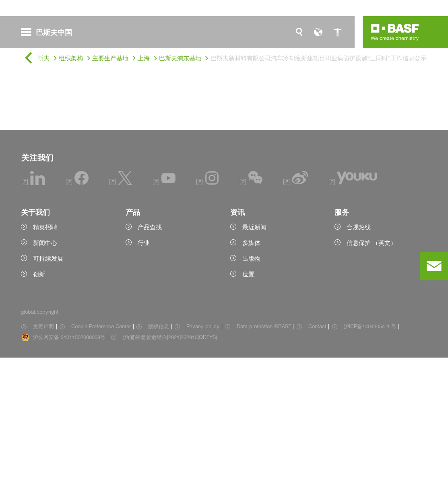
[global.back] (28, 59)
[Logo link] (395, 32)
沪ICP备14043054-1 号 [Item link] (370, 473)
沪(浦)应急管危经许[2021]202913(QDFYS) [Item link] (170, 483)
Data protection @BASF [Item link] (264, 473)
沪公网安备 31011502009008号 (69, 483)
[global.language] (318, 32)
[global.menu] (50, 32)
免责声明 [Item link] (43, 473)
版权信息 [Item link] (159, 473)
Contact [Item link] (317, 473)
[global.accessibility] (338, 32)
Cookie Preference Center (101, 473)
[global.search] (299, 32)
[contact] (434, 266)
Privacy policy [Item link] (203, 473)
